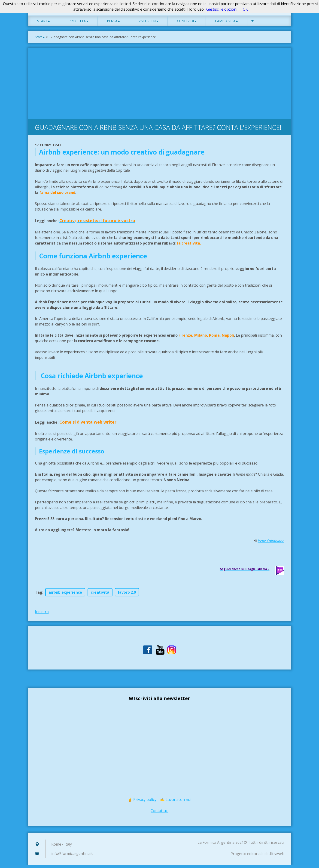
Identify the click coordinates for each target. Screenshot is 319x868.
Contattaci (159, 814)
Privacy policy (145, 803)
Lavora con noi (178, 803)
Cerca (279, 13)
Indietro (42, 615)
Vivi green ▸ (148, 24)
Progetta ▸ (78, 24)
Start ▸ (44, 24)
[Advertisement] (160, 85)
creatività (100, 595)
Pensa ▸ (113, 24)
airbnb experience (65, 595)
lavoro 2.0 (127, 595)
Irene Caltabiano (271, 544)
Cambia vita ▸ (226, 24)
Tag (39, 595)
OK (245, 9)
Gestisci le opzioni (222, 9)
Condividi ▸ (187, 24)
